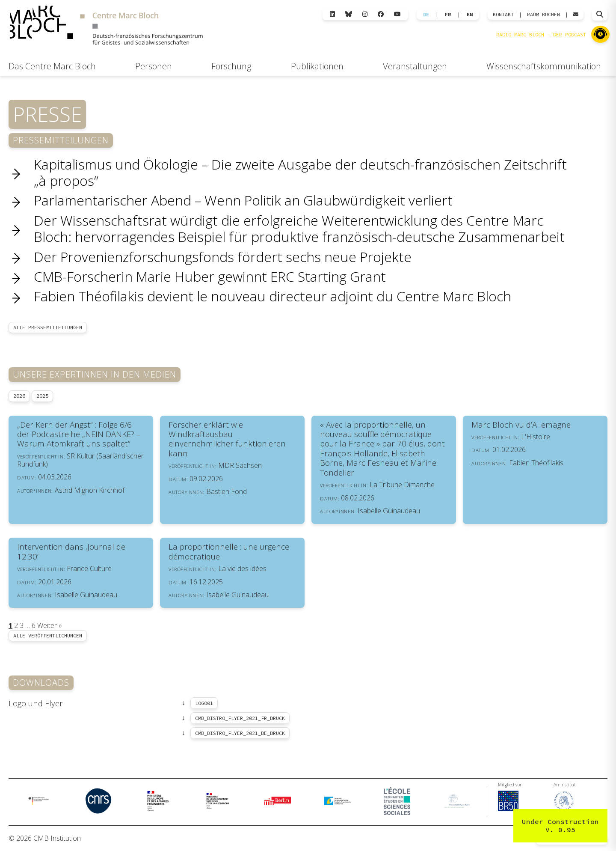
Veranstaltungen (415, 66)
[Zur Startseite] (106, 26)
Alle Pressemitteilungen (48, 327)
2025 (42, 396)
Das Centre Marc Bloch (52, 66)
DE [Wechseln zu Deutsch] (426, 15)
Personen (154, 66)
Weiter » (50, 625)
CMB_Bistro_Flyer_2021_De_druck (240, 733)
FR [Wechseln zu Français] (448, 15)
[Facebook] (381, 14)
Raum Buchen (543, 15)
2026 (19, 396)
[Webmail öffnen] (576, 15)
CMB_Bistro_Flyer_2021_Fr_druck (240, 718)
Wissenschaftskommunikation (544, 66)
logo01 (204, 703)
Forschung (231, 66)
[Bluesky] (349, 14)
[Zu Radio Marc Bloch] (600, 34)
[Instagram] (365, 14)
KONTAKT (503, 15)
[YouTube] (397, 14)
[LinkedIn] (332, 14)
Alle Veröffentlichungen (48, 635)
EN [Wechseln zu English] (470, 15)
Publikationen (317, 66)
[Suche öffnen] (600, 15)
